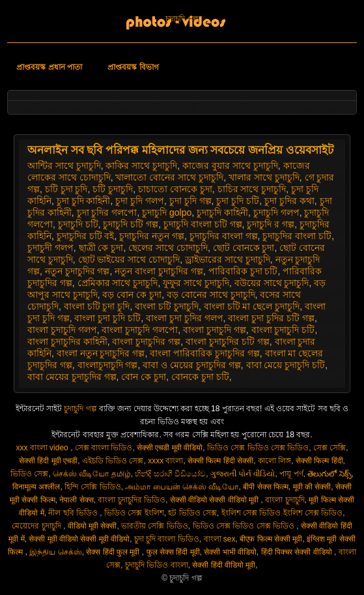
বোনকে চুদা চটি (200, 377)
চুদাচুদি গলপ (276, 212)
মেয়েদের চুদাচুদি (37, 526)
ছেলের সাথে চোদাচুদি (168, 248)
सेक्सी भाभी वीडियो (230, 552)
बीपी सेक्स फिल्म (266, 487)
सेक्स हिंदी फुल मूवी (114, 552)
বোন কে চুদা (144, 377)
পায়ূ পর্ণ (291, 474)
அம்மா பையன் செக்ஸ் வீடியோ (182, 487)
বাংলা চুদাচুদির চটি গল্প (228, 341)
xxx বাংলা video (43, 448)
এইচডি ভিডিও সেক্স (113, 461)
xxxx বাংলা (165, 461)
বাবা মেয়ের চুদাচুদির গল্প (72, 377)
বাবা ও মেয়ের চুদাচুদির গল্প (192, 365)
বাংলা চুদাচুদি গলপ (62, 330)
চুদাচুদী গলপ (50, 248)
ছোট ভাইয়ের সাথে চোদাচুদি (129, 259)
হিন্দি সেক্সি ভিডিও (93, 487)
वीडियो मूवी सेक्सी (92, 526)
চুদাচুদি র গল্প (271, 224)
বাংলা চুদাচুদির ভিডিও (132, 500)
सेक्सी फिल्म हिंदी (319, 461)
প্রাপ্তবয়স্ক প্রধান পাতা (49, 67)
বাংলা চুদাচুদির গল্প (146, 341)
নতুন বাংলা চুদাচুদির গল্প (159, 271)
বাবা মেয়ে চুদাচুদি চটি (286, 365)
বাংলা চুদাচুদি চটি (283, 330)
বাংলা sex (220, 539)
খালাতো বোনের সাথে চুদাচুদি (169, 177)
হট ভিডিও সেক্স (192, 513)
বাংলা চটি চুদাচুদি (167, 306)
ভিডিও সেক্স (29, 474)
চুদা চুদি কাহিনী (84, 201)
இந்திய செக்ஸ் (55, 552)
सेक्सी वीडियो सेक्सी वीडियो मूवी (216, 500)
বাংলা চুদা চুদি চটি (107, 318)
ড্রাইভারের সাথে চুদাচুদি (228, 259)
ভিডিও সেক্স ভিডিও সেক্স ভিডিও (258, 448)
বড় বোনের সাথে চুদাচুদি (211, 295)
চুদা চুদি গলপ (140, 201)
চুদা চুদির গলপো (107, 212)
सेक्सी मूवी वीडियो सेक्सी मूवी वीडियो (79, 539)
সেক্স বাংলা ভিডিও (104, 448)
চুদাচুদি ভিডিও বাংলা (157, 565)
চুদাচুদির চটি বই (86, 236)
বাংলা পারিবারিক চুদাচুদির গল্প (205, 353)
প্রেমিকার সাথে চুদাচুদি (118, 283)
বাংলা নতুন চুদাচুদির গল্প (101, 353)
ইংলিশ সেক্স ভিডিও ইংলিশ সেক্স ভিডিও (282, 513)
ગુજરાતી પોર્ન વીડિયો (243, 474)
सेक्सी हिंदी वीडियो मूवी (224, 565)
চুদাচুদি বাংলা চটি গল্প (203, 224)
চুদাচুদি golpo (167, 212)
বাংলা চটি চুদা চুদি (97, 306)
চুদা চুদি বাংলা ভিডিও (167, 539)
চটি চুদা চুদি (66, 189)
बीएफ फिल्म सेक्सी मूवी (271, 539)
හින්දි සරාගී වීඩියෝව (170, 474)
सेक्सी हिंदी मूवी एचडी (48, 461)
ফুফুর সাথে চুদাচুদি (196, 283)
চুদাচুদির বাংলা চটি (297, 236)
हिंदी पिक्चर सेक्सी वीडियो (298, 552)
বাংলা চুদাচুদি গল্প (215, 330)
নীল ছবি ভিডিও (74, 513)
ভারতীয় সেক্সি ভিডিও (155, 526)
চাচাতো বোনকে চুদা (175, 189)
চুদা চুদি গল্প (190, 201)
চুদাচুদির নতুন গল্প (152, 236)
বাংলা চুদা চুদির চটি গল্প (271, 318)
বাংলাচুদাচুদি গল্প (108, 365)
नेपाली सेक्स (76, 500)
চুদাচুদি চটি (78, 224)
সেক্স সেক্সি (329, 448)
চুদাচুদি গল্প (182, 19)
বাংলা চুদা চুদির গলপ (185, 318)
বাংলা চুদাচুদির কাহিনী (67, 341)
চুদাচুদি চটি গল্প (131, 224)
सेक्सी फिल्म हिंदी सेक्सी (220, 461)
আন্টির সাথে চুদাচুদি (64, 166)
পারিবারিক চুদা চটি (243, 271)
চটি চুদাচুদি (113, 189)
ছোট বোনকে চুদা (244, 248)
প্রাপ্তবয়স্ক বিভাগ (133, 67)
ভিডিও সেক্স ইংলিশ (134, 513)
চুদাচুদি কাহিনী (222, 212)
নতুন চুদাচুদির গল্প (77, 271)
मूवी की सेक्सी (312, 487)
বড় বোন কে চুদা (132, 295)
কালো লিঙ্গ (274, 461)
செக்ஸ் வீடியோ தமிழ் (92, 474)
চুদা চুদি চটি (238, 201)
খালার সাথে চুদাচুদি (264, 177)
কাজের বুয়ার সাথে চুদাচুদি (230, 166)
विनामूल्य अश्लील (36, 487)
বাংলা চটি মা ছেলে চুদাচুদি (252, 306)
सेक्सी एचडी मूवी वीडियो (170, 448)
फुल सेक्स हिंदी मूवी (173, 552)
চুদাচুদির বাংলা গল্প (224, 236)
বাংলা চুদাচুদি (285, 500)
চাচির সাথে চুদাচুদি (252, 189)
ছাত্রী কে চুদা (101, 248)
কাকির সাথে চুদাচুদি (141, 166)
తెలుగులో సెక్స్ (329, 474)
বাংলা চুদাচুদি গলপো (140, 330)
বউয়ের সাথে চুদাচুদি (272, 283)
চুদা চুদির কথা (289, 201)
